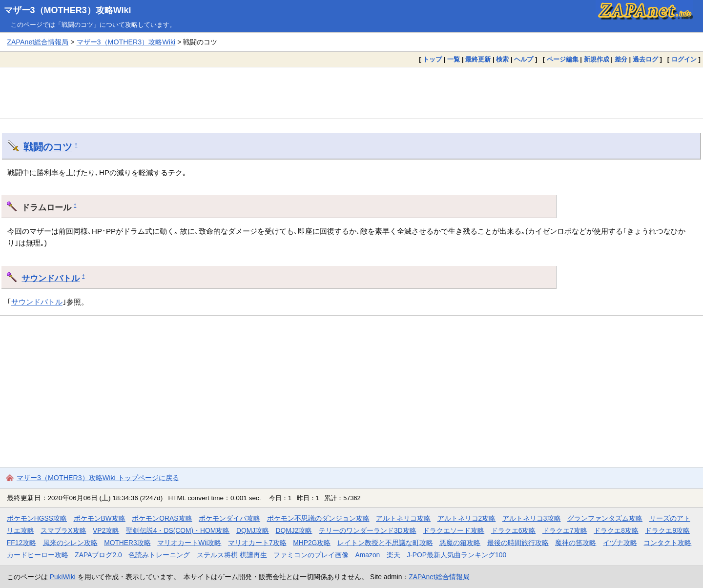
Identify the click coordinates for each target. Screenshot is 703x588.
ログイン (684, 59)
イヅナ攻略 (620, 543)
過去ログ (645, 59)
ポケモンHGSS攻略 (37, 518)
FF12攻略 (21, 543)
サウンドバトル (51, 278)
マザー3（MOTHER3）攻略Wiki (68, 10)
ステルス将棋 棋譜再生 (232, 555)
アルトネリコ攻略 (403, 518)
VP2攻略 (106, 530)
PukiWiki (63, 577)
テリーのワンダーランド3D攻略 (368, 530)
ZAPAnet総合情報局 (38, 42)
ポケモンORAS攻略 (162, 518)
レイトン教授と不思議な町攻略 (385, 543)
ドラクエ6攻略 (514, 530)
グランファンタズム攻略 (605, 518)
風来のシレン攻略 (70, 543)
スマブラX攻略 (63, 530)
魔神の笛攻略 (576, 543)
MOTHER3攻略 (127, 543)
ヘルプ (524, 59)
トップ (432, 59)
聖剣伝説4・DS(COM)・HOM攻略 (178, 530)
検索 (502, 59)
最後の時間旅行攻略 (518, 543)
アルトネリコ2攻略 (467, 518)
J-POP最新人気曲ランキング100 (456, 555)
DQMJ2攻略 (294, 530)
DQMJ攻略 (253, 530)
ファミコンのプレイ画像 (311, 555)
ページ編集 (563, 59)
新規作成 (597, 59)
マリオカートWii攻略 (189, 543)
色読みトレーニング (159, 555)
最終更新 (478, 59)
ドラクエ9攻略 (667, 530)
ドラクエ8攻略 (616, 530)
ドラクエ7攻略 (565, 530)
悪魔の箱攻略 (460, 543)
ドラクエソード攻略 (454, 530)
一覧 (454, 59)
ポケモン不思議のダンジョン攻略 (318, 518)
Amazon (368, 555)
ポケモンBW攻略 (100, 518)
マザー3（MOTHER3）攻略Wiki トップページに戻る (98, 478)
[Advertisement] (351, 93)
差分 (621, 59)
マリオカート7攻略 (257, 543)
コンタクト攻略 (667, 543)
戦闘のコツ (48, 147)
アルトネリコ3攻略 (532, 518)
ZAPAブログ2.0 (98, 555)
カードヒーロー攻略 (38, 555)
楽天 (393, 555)
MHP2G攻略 (312, 543)
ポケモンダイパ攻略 (229, 518)
